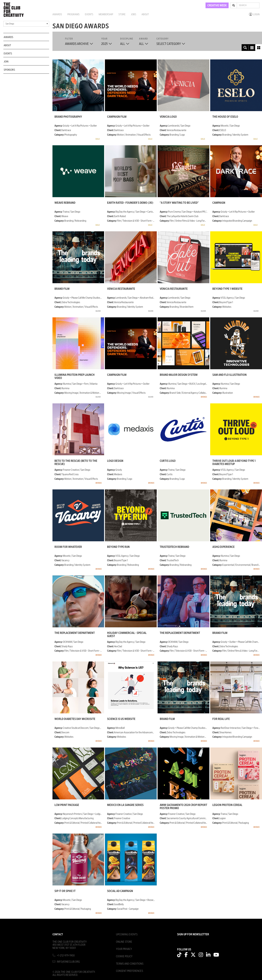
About (145, 14)
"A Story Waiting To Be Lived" (179, 203)
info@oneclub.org (68, 962)
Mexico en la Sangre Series (125, 805)
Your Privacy (124, 949)
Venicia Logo (168, 117)
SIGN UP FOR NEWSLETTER (193, 934)
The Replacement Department (75, 633)
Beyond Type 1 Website (227, 289)
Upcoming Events (127, 934)
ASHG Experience (223, 547)
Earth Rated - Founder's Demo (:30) (130, 203)
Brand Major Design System (179, 375)
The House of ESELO (225, 117)
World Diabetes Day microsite (75, 719)
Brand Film (62, 289)
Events (89, 14)
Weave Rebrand (65, 203)
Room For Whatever (68, 547)
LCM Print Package (67, 805)
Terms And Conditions (130, 964)
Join (6, 62)
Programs (73, 14)
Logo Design (115, 461)
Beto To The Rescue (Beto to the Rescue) (76, 462)
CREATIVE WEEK (217, 6)
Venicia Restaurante (121, 289)
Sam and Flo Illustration (230, 375)
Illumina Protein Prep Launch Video (75, 376)
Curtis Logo (168, 461)
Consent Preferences (129, 971)
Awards (57, 14)
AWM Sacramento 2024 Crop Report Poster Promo (183, 807)
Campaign (219, 203)
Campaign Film (117, 117)
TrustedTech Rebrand (174, 547)
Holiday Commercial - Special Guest (127, 635)
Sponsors (9, 70)
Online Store (124, 942)
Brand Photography (68, 117)
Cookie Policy (124, 956)
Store (122, 14)
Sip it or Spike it (65, 891)
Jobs (134, 14)
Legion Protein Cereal (227, 805)
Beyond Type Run (118, 547)
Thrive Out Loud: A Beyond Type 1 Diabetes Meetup (234, 462)
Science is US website (121, 719)
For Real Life (221, 719)
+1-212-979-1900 (66, 955)
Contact (58, 934)
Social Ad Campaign (120, 891)
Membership (106, 14)
